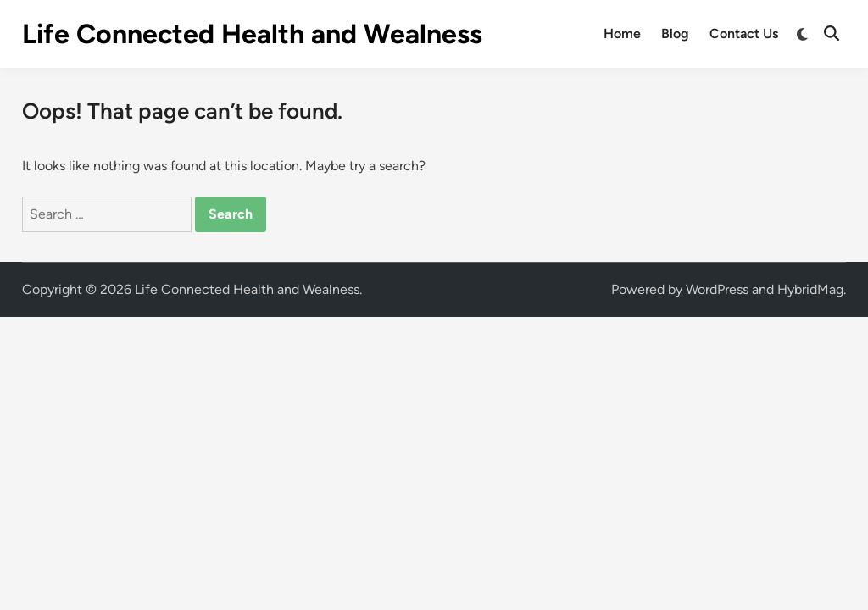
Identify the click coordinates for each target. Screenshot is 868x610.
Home (622, 33)
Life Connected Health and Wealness (252, 34)
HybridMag (810, 289)
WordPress (717, 289)
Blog (675, 33)
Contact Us (744, 33)
